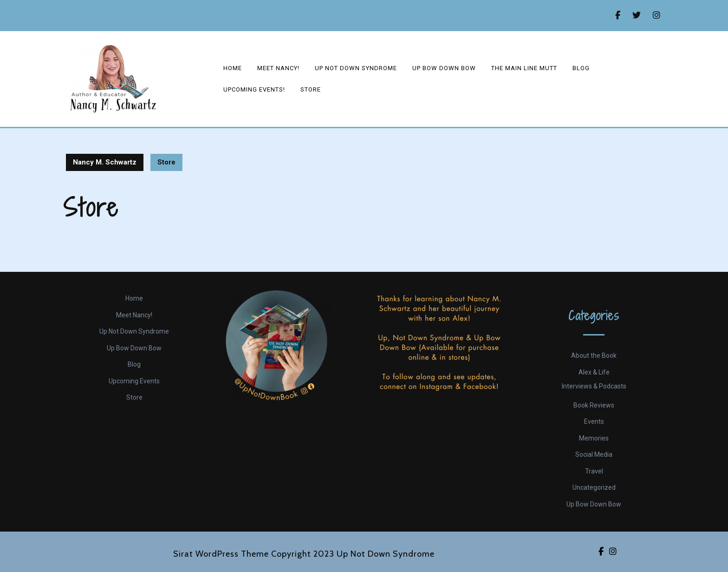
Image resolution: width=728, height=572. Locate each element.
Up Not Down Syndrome (356, 68)
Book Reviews (594, 405)
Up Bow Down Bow (444, 68)
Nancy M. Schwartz (105, 162)
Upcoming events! (254, 89)
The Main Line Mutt (524, 68)
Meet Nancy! (278, 68)
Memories (594, 438)
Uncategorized (594, 487)
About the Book (594, 355)
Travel (594, 471)
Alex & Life (594, 372)
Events (594, 421)
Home (233, 68)
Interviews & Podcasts (594, 386)
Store (311, 89)
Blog (581, 68)
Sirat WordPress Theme (221, 554)
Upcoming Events (134, 381)
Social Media (594, 454)
